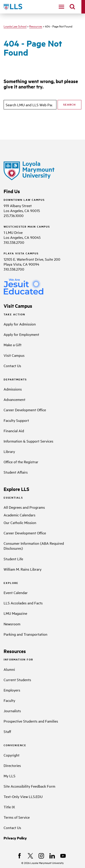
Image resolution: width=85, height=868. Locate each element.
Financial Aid (14, 431)
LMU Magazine (15, 613)
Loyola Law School (15, 26)
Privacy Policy (15, 838)
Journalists (12, 711)
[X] (30, 856)
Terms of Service (17, 817)
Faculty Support (16, 420)
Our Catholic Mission (20, 522)
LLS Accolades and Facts (23, 603)
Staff (7, 731)
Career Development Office (25, 410)
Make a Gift (13, 345)
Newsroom (12, 624)
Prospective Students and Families (31, 721)
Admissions (13, 389)
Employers (12, 690)
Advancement (15, 399)
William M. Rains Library (23, 569)
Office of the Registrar (21, 462)
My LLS (10, 776)
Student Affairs (16, 472)
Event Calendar (16, 592)
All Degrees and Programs (24, 507)
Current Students (17, 680)
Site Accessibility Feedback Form (29, 786)
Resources (36, 26)
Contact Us (12, 366)
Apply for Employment (21, 334)
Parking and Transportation (25, 634)
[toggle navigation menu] (61, 7)
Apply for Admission (20, 324)
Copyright (12, 755)
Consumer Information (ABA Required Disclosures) (34, 546)
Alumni (9, 669)
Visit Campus (14, 355)
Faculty (9, 700)
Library (9, 451)
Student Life (13, 559)
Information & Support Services (28, 441)
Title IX (9, 807)
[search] (72, 7)
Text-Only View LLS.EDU (23, 796)
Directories (12, 765)
